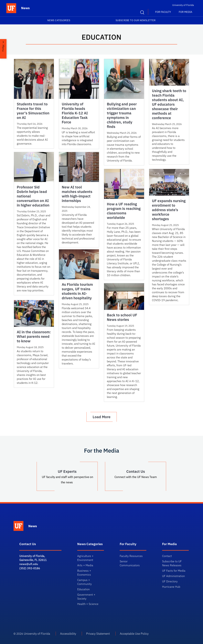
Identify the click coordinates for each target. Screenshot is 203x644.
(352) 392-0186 (30, 568)
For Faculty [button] (163, 12)
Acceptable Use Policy (134, 634)
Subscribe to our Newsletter (136, 20)
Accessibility (68, 634)
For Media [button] (186, 12)
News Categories (59, 20)
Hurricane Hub (171, 587)
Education (83, 589)
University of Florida (183, 5)
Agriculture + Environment (85, 558)
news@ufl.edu (29, 564)
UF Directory (170, 581)
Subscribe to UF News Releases (172, 563)
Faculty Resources (131, 556)
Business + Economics (84, 573)
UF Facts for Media (174, 571)
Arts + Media (85, 565)
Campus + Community (85, 582)
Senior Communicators (130, 563)
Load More (102, 417)
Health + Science (88, 604)
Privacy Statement (98, 634)
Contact (167, 556)
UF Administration (173, 576)
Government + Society (86, 597)
